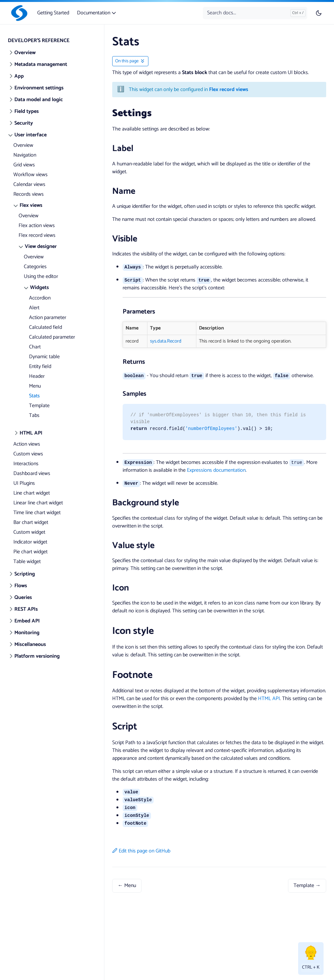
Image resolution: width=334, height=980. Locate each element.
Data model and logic (39, 100)
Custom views (28, 454)
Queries (23, 597)
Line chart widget (32, 493)
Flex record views (37, 235)
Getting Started (53, 13)
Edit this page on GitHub (141, 851)
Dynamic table (44, 357)
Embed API (27, 621)
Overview (25, 53)
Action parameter (48, 318)
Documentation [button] (97, 13)
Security (24, 123)
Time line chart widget (37, 513)
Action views (27, 444)
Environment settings (39, 88)
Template (39, 406)
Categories (35, 267)
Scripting (25, 574)
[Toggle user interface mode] (319, 13)
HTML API (31, 433)
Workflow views (30, 175)
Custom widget (29, 532)
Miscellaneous (30, 644)
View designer (41, 246)
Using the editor (41, 276)
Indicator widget (30, 542)
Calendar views (29, 184)
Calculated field (46, 327)
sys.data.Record (166, 341)
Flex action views (37, 226)
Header (37, 376)
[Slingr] (18, 13)
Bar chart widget (31, 522)
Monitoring (27, 633)
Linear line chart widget (38, 503)
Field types (27, 111)
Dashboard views (32, 474)
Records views (29, 194)
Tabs (34, 415)
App (19, 76)
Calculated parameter (52, 337)
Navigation (25, 155)
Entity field (40, 367)
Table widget (27, 562)
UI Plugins (24, 483)
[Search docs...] (255, 13)
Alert (34, 308)
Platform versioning (37, 656)
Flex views (31, 205)
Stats (34, 396)
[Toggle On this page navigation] (130, 61)
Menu (35, 386)
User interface (30, 135)
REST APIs (26, 609)
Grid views (24, 165)
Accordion (40, 298)
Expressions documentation (216, 470)
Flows (21, 586)
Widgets (39, 288)
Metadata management (41, 64)
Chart (35, 347)
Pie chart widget (30, 552)
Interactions (26, 464)
